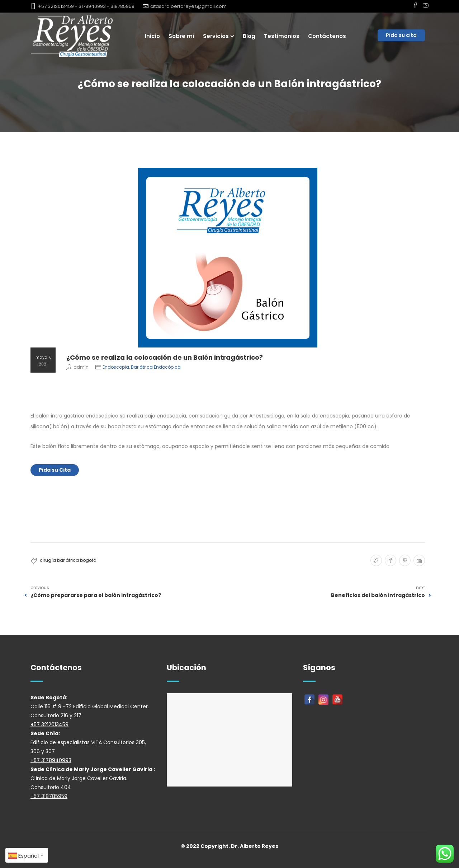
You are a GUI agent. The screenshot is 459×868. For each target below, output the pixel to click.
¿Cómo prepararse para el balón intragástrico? (96, 595)
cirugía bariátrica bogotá (68, 560)
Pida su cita (401, 35)
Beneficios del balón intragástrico (378, 595)
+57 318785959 (49, 796)
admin (81, 367)
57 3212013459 (51, 724)
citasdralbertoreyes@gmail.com (188, 6)
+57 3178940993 (51, 760)
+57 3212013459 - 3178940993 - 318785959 (86, 6)
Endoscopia (116, 367)
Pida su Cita (55, 470)
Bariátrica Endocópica (156, 367)
